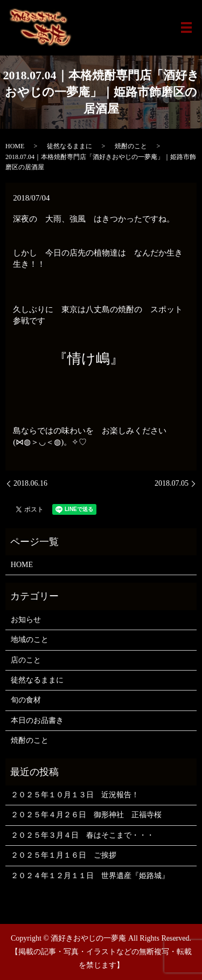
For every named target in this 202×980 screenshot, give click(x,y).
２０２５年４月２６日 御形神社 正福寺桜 (86, 815)
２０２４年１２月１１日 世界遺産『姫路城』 (90, 876)
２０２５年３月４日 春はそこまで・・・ (82, 835)
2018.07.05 (172, 483)
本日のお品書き (37, 720)
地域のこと (30, 640)
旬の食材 (26, 700)
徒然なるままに (69, 146)
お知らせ (26, 620)
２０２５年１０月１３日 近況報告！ (75, 795)
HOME (15, 146)
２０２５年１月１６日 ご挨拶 (64, 855)
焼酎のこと (131, 146)
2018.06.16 (30, 483)
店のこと (26, 660)
